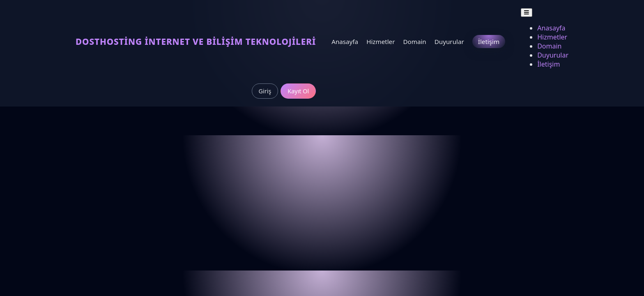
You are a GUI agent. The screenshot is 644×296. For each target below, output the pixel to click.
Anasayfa (345, 42)
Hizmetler (381, 42)
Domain (414, 42)
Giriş (265, 91)
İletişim (489, 42)
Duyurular (449, 42)
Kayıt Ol (298, 91)
